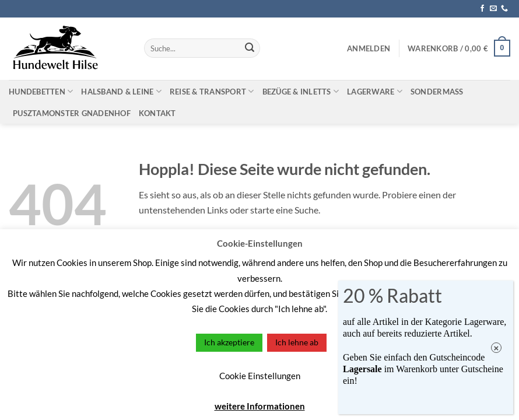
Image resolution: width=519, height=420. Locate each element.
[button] (369, 48)
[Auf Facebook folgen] (482, 9)
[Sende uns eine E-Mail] (493, 9)
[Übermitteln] (250, 48)
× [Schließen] (497, 348)
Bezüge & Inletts (301, 91)
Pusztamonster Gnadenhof (72, 113)
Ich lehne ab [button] (297, 342)
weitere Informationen (260, 406)
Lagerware (375, 91)
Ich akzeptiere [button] (229, 342)
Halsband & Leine (121, 91)
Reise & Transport (212, 91)
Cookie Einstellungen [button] (260, 376)
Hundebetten (41, 91)
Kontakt (157, 113)
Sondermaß (437, 92)
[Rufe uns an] (504, 9)
